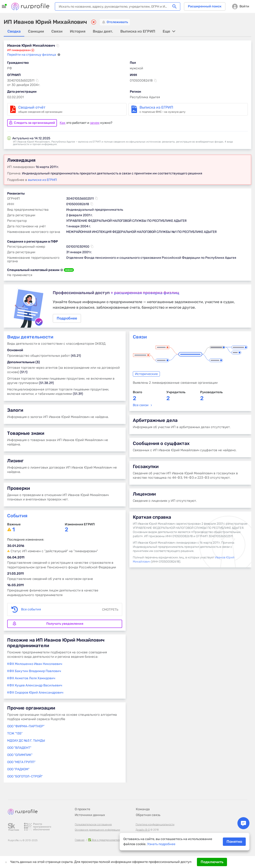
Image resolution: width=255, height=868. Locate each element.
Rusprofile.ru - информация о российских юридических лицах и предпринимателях (30, 6)
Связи (140, 337)
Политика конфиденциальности (155, 824)
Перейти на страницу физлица (32, 55)
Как (63, 123)
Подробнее (127, 306)
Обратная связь (148, 815)
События (17, 516)
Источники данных (90, 815)
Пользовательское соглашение (93, 824)
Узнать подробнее (161, 844)
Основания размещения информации (97, 830)
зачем (95, 123)
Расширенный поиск (205, 6)
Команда (143, 809)
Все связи (141, 406)
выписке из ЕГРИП (42, 180)
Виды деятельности (30, 337)
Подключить (212, 862)
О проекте (82, 809)
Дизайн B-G (143, 830)
